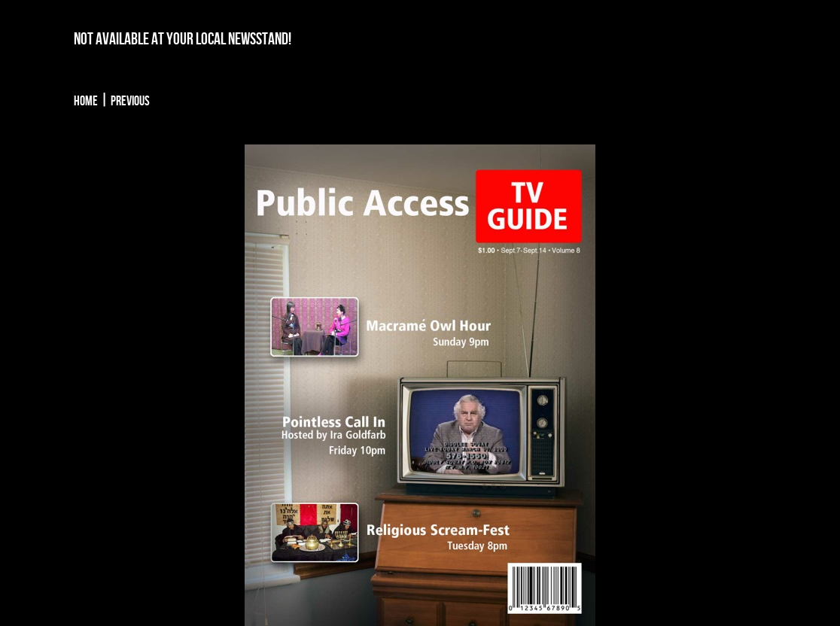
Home (86, 101)
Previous (130, 101)
